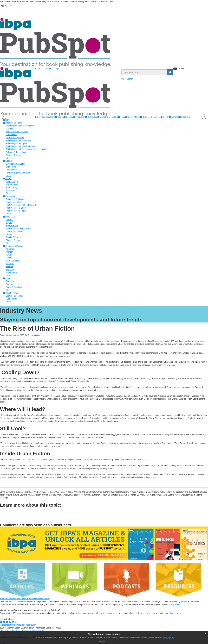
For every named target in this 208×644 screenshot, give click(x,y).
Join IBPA (47, 68)
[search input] (144, 72)
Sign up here (175, 613)
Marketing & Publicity (108, 117)
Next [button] (204, 117)
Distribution (91, 117)
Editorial (68, 117)
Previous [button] (4, 117)
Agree (102, 641)
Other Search (127, 79)
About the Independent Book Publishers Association (24, 599)
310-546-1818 (13, 631)
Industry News (133, 117)
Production (79, 117)
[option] (45, 117)
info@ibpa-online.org (36, 631)
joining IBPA (174, 604)
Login (57, 68)
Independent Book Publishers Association (18, 625)
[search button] (170, 72)
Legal (122, 117)
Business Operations (45, 117)
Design (59, 117)
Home (7, 120)
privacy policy (168, 637)
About (37, 68)
